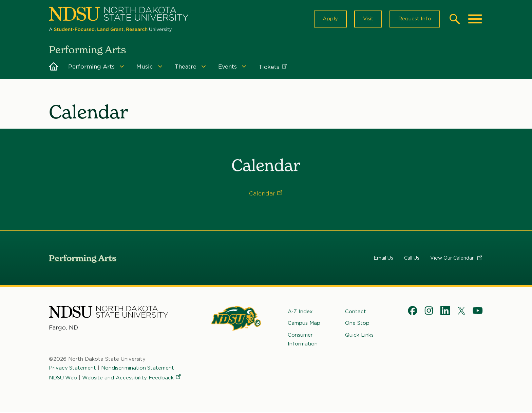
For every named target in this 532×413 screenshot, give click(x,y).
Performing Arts (91, 67)
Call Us (412, 258)
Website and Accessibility (132, 378)
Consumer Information (303, 339)
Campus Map (304, 323)
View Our (457, 258)
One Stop (357, 323)
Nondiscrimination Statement (138, 368)
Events (227, 67)
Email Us (383, 258)
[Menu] (122, 67)
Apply (330, 19)
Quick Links (359, 335)
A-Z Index (300, 312)
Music (145, 67)
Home (54, 67)
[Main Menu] (475, 19)
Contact (356, 312)
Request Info (415, 19)
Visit (368, 19)
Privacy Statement (73, 368)
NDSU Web (63, 378)
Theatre (186, 67)
